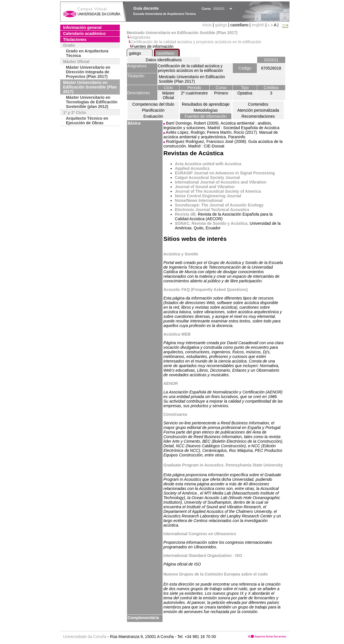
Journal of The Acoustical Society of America (218, 191)
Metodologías (206, 110)
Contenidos (258, 104)
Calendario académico (84, 34)
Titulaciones (75, 40)
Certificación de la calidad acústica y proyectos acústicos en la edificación (196, 42)
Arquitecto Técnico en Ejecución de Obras (87, 121)
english (258, 25)
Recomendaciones (258, 116)
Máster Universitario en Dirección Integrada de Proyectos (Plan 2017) (88, 72)
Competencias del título (153, 104)
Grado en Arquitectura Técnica (87, 53)
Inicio (208, 25)
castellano (165, 53)
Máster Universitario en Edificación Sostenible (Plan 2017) (90, 87)
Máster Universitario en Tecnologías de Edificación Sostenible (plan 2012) (92, 102)
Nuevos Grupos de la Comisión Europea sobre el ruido (216, 574)
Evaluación (153, 116)
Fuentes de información (206, 116)
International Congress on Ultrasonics (200, 534)
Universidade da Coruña (85, 637)
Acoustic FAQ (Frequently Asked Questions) (206, 289)
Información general (82, 27)
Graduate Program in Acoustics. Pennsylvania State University (223, 465)
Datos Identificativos (164, 60)
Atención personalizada (258, 110)
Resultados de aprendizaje (206, 104)
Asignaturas (140, 37)
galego (221, 25)
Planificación (153, 110)
